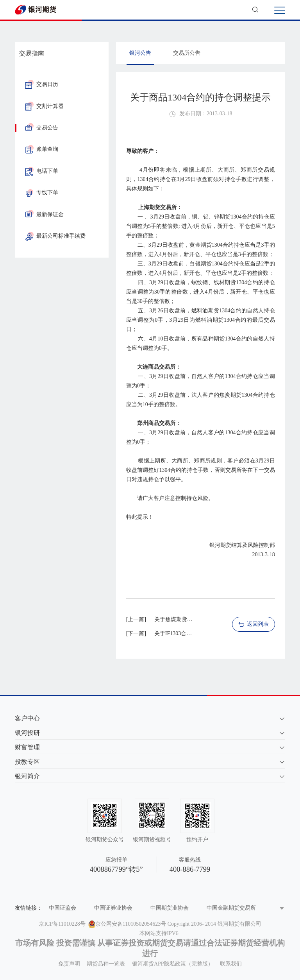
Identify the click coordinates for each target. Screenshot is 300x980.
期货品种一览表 (106, 964)
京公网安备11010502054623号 (131, 924)
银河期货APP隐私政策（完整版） (173, 964)
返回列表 (253, 624)
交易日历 (42, 84)
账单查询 (42, 149)
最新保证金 (44, 214)
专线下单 (42, 193)
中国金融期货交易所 (231, 908)
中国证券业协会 (113, 908)
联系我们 (231, 964)
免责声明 (69, 964)
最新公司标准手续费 (55, 236)
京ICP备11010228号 (62, 924)
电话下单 (42, 171)
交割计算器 (44, 106)
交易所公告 (187, 53)
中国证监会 (62, 908)
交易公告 (42, 128)
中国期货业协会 (170, 908)
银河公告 (140, 53)
